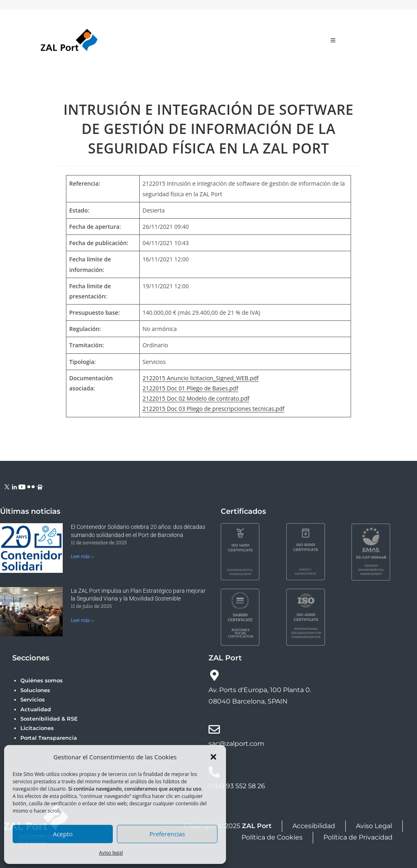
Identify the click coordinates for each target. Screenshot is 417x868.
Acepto (63, 834)
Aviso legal (111, 853)
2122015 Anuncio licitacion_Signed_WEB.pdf (201, 378)
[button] (213, 757)
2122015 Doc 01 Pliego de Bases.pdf (190, 388)
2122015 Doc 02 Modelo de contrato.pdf (196, 398)
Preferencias (167, 834)
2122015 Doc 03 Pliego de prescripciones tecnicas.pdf (213, 409)
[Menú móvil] (333, 40)
